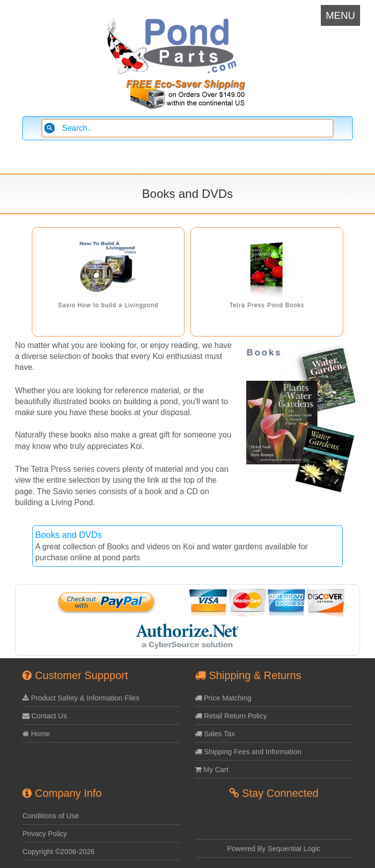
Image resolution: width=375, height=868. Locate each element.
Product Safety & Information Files (81, 698)
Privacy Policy (45, 834)
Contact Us (45, 716)
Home (36, 734)
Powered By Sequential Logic (274, 849)
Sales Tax (215, 734)
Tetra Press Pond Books (267, 305)
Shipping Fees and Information (248, 752)
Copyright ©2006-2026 (58, 852)
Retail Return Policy (231, 716)
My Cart (212, 770)
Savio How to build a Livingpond (108, 305)
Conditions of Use (51, 816)
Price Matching (223, 698)
